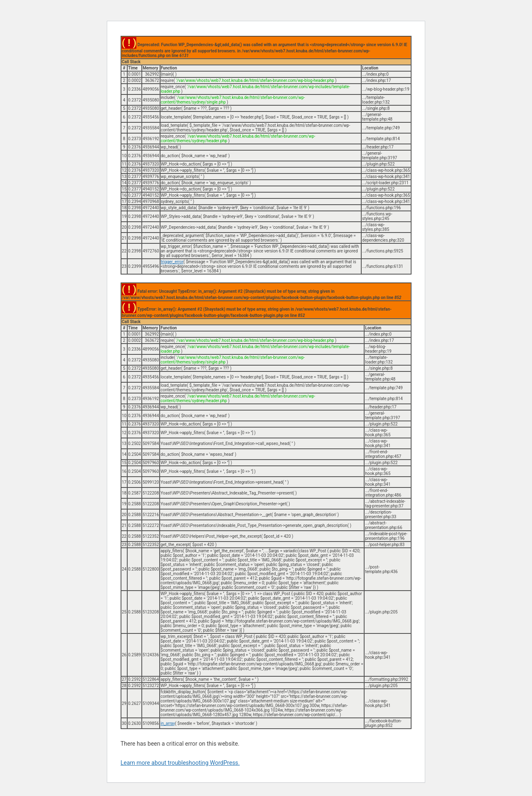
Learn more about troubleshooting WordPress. (180, 763)
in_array (168, 723)
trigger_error (172, 262)
